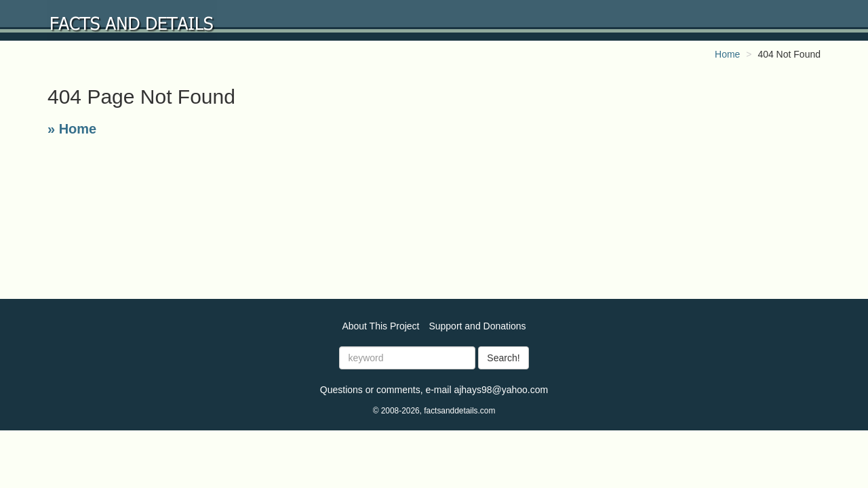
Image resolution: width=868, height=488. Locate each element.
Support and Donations (477, 326)
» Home (72, 129)
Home (727, 54)
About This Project (380, 326)
